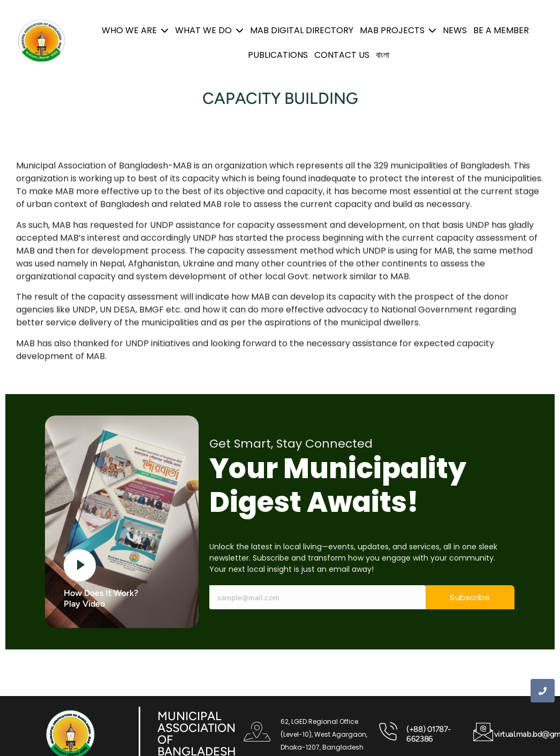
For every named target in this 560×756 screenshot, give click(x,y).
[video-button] (80, 565)
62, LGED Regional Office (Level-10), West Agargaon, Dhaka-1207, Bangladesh (324, 734)
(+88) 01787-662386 (429, 734)
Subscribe (470, 597)
